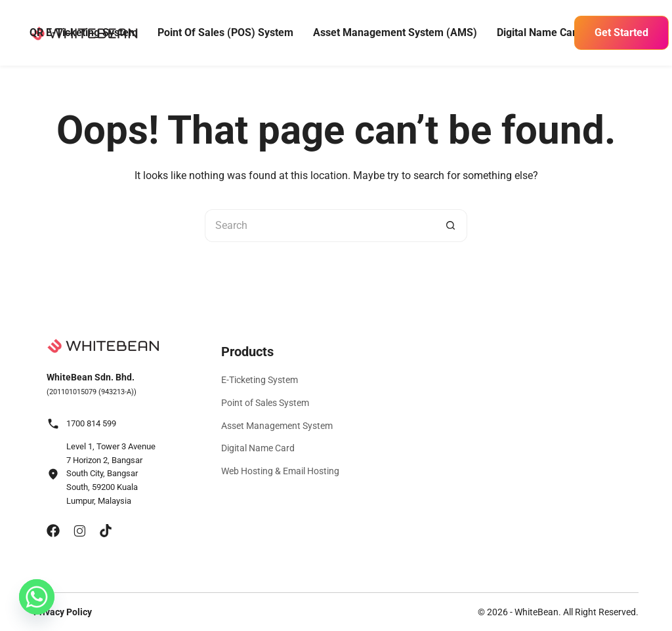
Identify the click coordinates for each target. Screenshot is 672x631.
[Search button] (451, 226)
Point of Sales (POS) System (225, 32)
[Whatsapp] (37, 597)
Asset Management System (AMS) (395, 32)
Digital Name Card (539, 32)
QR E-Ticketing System (84, 32)
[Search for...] (320, 226)
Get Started (621, 32)
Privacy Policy (63, 612)
